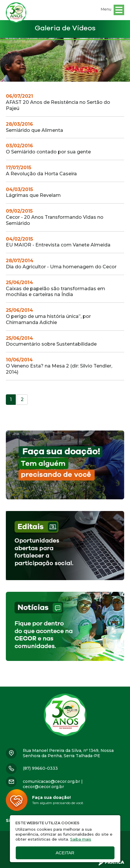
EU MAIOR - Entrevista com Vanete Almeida (58, 242)
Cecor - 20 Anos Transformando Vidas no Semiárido (55, 217)
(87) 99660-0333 (40, 768)
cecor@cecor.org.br (43, 787)
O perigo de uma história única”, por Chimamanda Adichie (48, 316)
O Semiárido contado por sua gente (48, 149)
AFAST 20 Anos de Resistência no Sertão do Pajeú (58, 102)
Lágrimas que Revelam (33, 192)
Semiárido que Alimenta (34, 127)
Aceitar (65, 853)
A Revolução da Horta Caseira (41, 171)
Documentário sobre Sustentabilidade (51, 341)
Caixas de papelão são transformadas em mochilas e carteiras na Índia (56, 289)
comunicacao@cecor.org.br (51, 781)
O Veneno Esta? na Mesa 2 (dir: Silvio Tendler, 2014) (59, 366)
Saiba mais (81, 839)
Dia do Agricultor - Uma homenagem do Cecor (61, 264)
